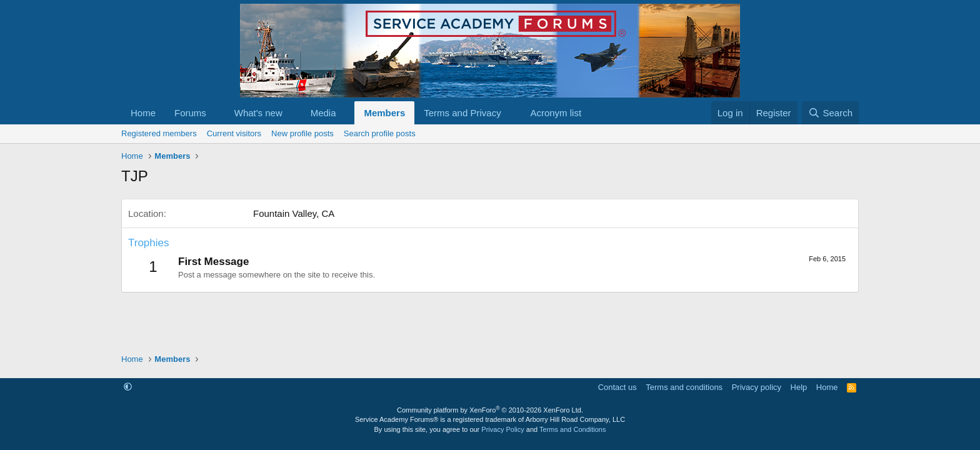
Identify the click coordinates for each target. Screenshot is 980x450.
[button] (216, 113)
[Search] (830, 113)
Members (384, 113)
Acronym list (556, 113)
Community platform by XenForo (490, 410)
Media (323, 113)
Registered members (159, 133)
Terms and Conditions (572, 429)
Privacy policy (757, 387)
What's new (258, 113)
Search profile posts (380, 133)
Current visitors (234, 133)
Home (143, 113)
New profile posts (302, 133)
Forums (190, 113)
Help (799, 387)
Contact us (617, 387)
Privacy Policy (502, 429)
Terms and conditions (684, 387)
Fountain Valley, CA (294, 213)
